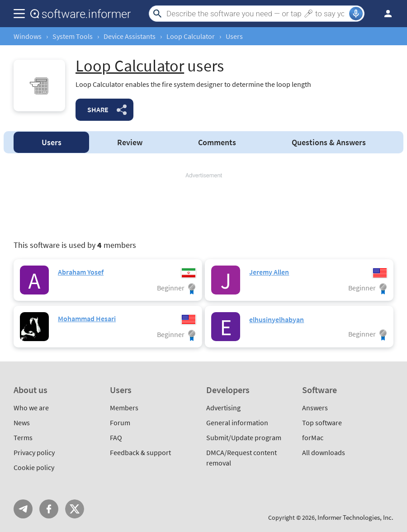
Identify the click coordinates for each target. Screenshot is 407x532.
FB (49, 509)
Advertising (223, 408)
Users (52, 142)
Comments (217, 142)
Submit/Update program (244, 437)
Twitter (75, 509)
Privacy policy (34, 452)
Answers (329, 142)
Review (130, 142)
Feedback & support (140, 452)
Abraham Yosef (81, 272)
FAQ (116, 437)
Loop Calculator (191, 36)
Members (124, 408)
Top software (322, 423)
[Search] (257, 14)
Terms (23, 437)
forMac (313, 437)
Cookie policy (34, 467)
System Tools (73, 36)
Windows (28, 36)
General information (237, 423)
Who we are (31, 408)
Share (98, 109)
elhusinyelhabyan (277, 319)
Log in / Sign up (384, 14)
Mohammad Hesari (87, 318)
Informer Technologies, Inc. (355, 517)
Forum (120, 423)
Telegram (23, 509)
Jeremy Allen (269, 272)
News (22, 423)
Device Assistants (130, 36)
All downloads (324, 452)
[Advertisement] (203, 207)
